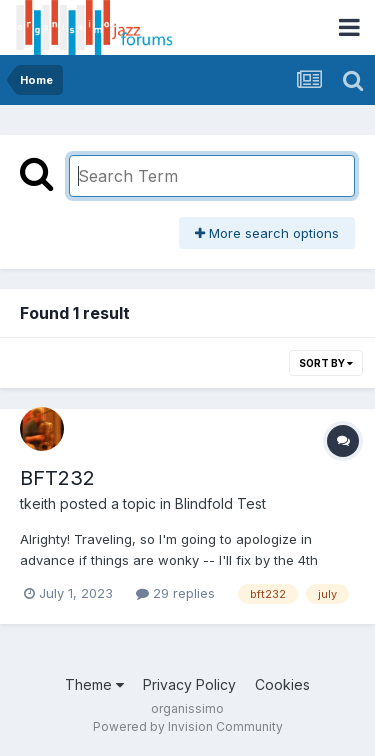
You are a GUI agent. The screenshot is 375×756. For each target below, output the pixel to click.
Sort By (326, 363)
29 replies (175, 593)
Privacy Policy (189, 684)
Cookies (282, 684)
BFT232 (57, 478)
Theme (94, 684)
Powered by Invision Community (188, 726)
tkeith (38, 503)
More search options (267, 233)
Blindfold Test (220, 503)
